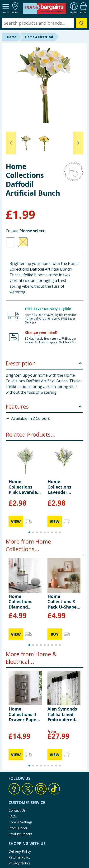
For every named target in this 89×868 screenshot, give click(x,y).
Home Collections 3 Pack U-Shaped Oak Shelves (63, 602)
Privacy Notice (20, 863)
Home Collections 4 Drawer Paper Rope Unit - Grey (23, 714)
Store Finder (18, 828)
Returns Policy (19, 857)
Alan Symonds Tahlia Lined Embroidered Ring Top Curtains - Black (62, 714)
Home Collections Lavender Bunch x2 (59, 487)
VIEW (16, 522)
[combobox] (44, 23)
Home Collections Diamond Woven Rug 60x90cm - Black (21, 602)
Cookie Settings (21, 822)
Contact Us (17, 810)
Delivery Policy (20, 851)
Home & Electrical (39, 37)
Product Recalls (20, 834)
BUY (55, 634)
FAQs (13, 816)
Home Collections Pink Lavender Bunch (24, 487)
